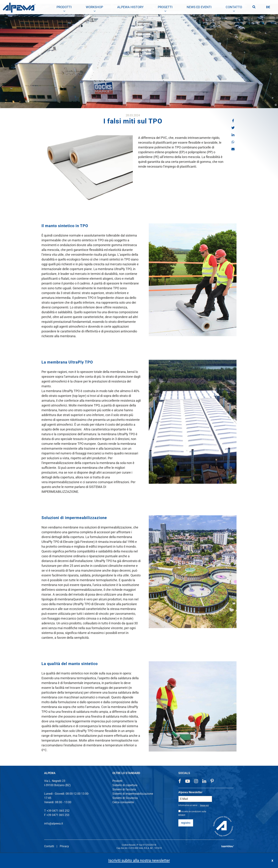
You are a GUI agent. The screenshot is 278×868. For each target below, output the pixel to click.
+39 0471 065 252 (58, 811)
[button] (233, 121)
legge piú (204, 805)
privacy (182, 815)
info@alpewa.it (54, 824)
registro (186, 823)
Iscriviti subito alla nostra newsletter (139, 860)
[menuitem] (64, 7)
